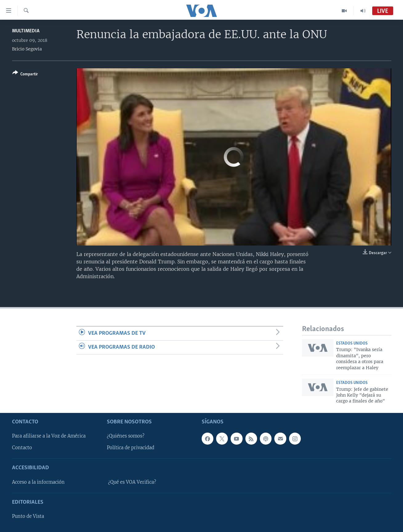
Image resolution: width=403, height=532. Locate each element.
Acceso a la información (38, 482)
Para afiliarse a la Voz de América (49, 436)
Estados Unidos (352, 344)
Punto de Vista (28, 516)
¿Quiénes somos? (126, 436)
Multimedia (26, 31)
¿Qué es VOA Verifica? (132, 482)
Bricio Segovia (27, 49)
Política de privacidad (131, 448)
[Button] (25, 75)
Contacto (22, 448)
